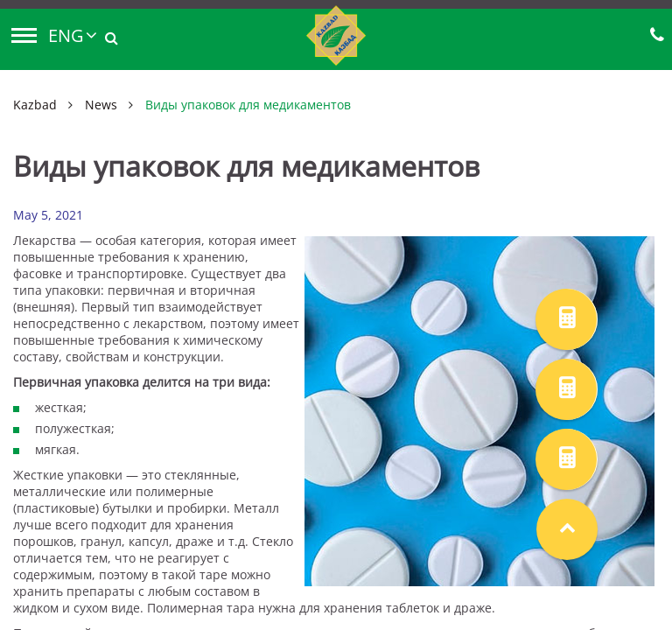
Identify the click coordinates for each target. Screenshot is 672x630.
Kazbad (35, 105)
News (101, 105)
